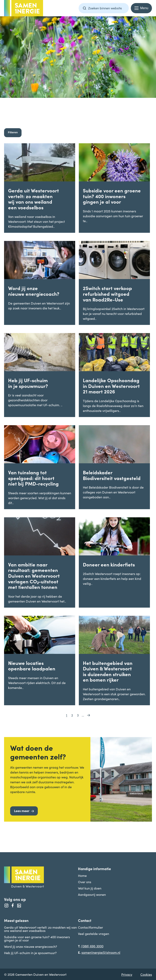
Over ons (85, 882)
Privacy (127, 974)
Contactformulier (90, 927)
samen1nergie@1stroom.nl (101, 952)
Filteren (13, 132)
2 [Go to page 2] (72, 715)
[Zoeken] (84, 8)
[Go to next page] (89, 715)
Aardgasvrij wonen (92, 894)
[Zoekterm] (104, 8)
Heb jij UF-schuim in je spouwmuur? (30, 953)
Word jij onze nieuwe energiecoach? (31, 946)
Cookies (146, 974)
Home (82, 875)
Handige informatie (94, 869)
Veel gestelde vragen (94, 934)
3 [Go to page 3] (78, 715)
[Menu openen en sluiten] (141, 8)
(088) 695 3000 (92, 946)
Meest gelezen (16, 920)
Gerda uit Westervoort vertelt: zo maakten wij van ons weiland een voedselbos (40, 929)
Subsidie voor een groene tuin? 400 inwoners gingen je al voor (37, 938)
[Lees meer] (24, 811)
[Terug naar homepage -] (24, 8)
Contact (85, 920)
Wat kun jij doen (90, 888)
